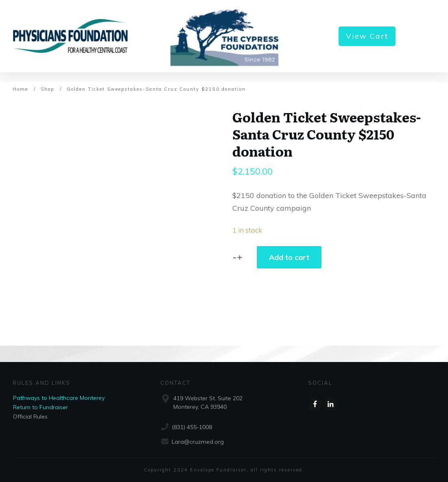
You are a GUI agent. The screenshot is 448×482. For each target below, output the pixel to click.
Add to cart (289, 257)
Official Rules (30, 417)
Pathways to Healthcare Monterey (59, 398)
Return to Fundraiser (40, 407)
